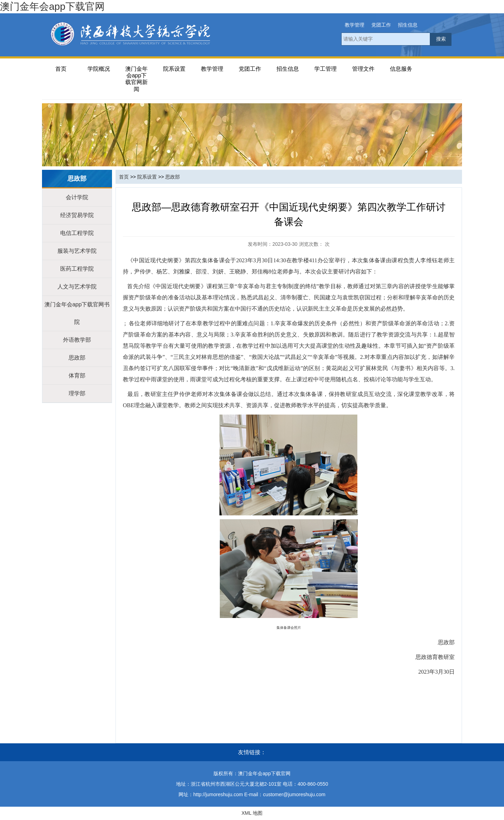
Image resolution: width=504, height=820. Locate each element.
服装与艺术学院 (77, 251)
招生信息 (408, 25)
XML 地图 (252, 813)
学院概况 (99, 69)
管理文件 (363, 69)
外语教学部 (77, 340)
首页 (61, 69)
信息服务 (401, 69)
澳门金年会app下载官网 (52, 6)
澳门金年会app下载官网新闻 (136, 79)
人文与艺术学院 (77, 287)
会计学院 (77, 197)
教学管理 (355, 25)
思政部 (77, 358)
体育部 (77, 376)
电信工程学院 (77, 233)
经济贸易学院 (77, 215)
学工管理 (325, 69)
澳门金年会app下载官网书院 (77, 313)
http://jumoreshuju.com (218, 794)
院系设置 (174, 69)
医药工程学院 (77, 269)
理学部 (77, 393)
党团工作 (381, 25)
